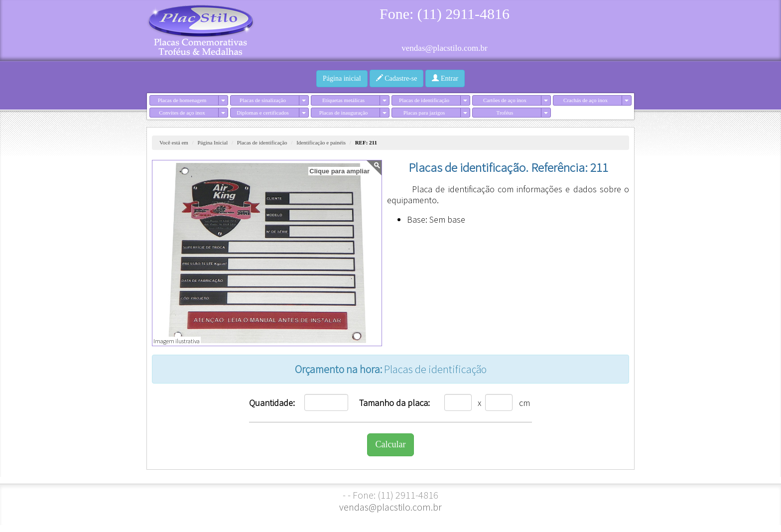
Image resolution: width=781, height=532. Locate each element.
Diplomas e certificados (262, 113)
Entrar (445, 78)
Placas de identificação (424, 100)
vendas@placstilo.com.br (444, 48)
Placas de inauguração (344, 113)
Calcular (391, 444)
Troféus (505, 113)
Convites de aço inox (182, 113)
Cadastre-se (397, 78)
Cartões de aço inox (505, 100)
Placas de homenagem (182, 100)
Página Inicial (212, 142)
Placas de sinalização (263, 100)
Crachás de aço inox (586, 100)
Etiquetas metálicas (343, 100)
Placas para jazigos (424, 113)
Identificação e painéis (321, 142)
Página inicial (342, 78)
